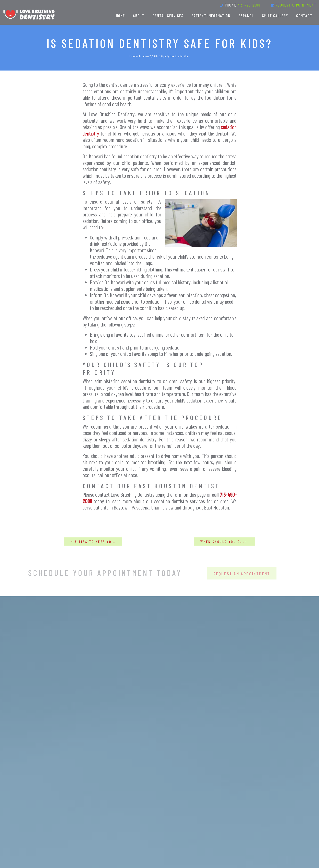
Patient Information (211, 15)
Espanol (246, 15)
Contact (304, 15)
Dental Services (168, 15)
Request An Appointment (242, 577)
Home (120, 15)
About (139, 15)
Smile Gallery (275, 15)
